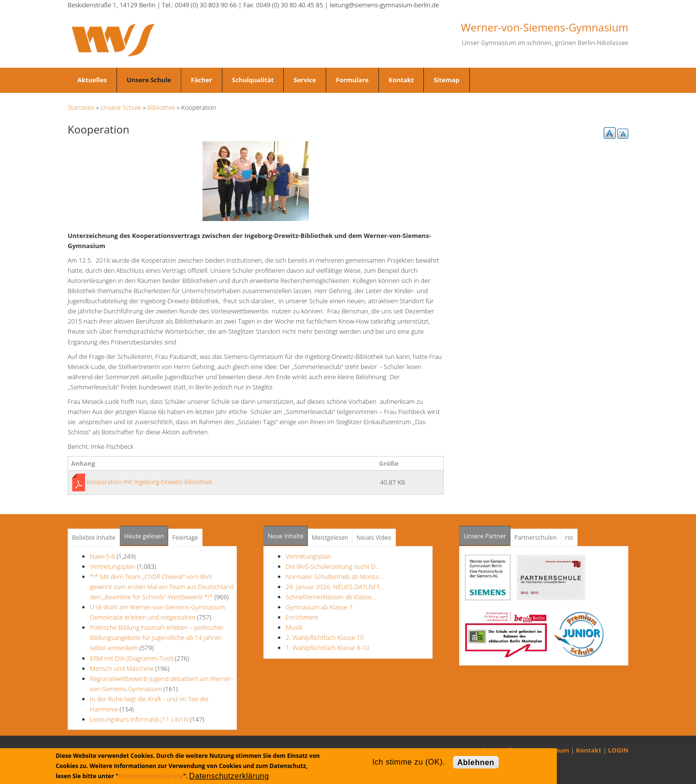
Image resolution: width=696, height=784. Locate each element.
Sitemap (446, 80)
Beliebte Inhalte (94, 538)
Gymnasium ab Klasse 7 (319, 607)
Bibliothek (161, 107)
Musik (294, 627)
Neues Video (374, 538)
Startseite (81, 107)
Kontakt (401, 80)
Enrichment (302, 617)
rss (569, 538)
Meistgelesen (330, 538)
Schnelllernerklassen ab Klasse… (331, 597)
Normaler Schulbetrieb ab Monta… (334, 577)
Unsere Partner (487, 533)
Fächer (202, 80)
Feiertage (185, 538)
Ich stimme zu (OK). (408, 762)
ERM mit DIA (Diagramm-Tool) (131, 658)
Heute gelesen (144, 536)
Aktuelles (92, 80)
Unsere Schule (149, 80)
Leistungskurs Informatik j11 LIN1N (139, 719)
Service (304, 80)
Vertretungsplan (113, 566)
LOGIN (618, 750)
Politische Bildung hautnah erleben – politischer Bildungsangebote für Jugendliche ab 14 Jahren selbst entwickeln (157, 637)
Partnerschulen (536, 538)
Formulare (352, 80)
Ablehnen (476, 762)
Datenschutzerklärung (151, 776)
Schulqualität (253, 80)
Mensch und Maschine (122, 668)
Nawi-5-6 (102, 556)
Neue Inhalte (286, 536)
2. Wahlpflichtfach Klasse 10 (325, 637)
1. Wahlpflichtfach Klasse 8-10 (327, 648)
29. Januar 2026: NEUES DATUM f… (335, 587)
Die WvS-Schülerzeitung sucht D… (333, 566)
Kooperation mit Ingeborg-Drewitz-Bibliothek (149, 482)
